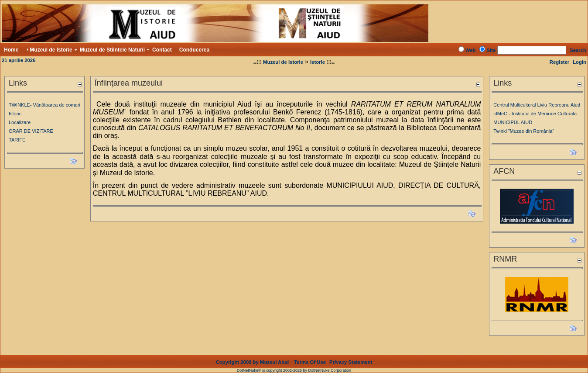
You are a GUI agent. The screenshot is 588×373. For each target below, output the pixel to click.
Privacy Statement (351, 362)
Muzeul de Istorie (283, 62)
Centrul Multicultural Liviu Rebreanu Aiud (537, 105)
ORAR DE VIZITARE (31, 131)
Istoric (15, 114)
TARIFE (17, 140)
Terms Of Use (310, 362)
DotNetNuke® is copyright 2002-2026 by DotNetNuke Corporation (294, 370)
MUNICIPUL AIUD (513, 122)
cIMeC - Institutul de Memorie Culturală (535, 114)
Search (578, 50)
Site (491, 50)
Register (559, 62)
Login (579, 62)
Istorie (318, 62)
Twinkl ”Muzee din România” (524, 131)
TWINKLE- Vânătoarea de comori (44, 105)
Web (471, 50)
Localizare (20, 122)
